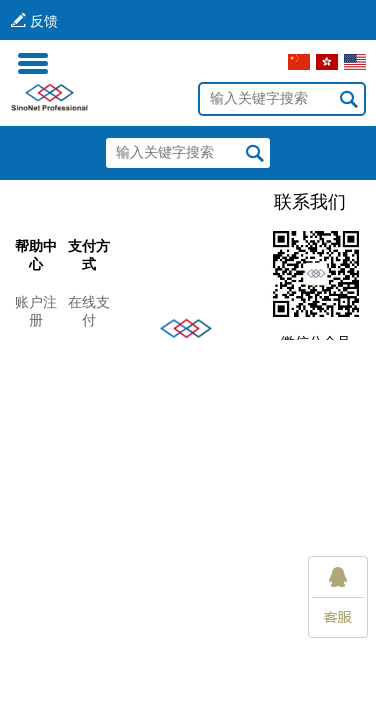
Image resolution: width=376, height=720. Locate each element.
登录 (87, 62)
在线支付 (89, 311)
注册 (134, 62)
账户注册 (36, 311)
